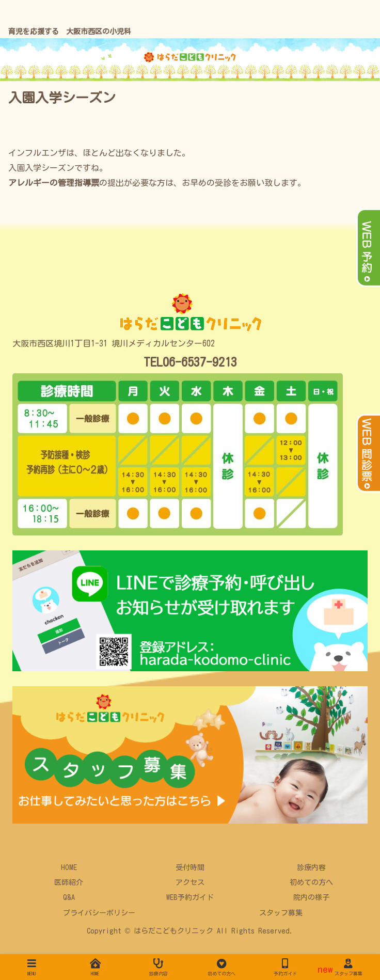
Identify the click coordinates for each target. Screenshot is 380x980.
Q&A (69, 897)
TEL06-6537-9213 (190, 362)
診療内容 (311, 867)
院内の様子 (311, 897)
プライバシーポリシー (99, 913)
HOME (69, 867)
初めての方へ (311, 882)
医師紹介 (69, 882)
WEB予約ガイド (190, 897)
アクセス (190, 882)
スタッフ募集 (281, 913)
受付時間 (190, 867)
